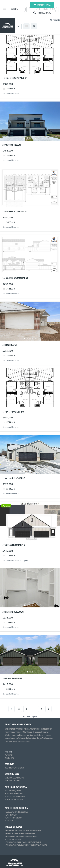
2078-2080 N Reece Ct (12, 145)
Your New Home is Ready (14, 768)
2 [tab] (27, 72)
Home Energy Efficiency (14, 793)
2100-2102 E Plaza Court (14, 478)
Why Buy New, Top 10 (13, 791)
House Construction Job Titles (17, 812)
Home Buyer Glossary (13, 818)
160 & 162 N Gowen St (12, 678)
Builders (14, 9)
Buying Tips (9, 758)
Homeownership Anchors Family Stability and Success (26, 845)
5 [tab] (36, 72)
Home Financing (11, 815)
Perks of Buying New (13, 839)
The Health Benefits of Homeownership (20, 833)
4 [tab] (33, 72)
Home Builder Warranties (15, 796)
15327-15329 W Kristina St (14, 412)
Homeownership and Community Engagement (23, 842)
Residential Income (11, 93)
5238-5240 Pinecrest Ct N (14, 545)
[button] (5, 9)
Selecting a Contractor (14, 778)
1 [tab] (24, 72)
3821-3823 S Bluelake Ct (13, 612)
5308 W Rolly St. (10, 345)
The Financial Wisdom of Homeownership (21, 836)
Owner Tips (9, 755)
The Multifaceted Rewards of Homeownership (23, 831)
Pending (6, 506)
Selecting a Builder (12, 781)
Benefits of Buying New (14, 799)
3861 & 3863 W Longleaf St (15, 212)
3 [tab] (30, 72)
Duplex (25, 560)
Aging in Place (11, 821)
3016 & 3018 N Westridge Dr (15, 278)
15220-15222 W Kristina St (14, 78)
